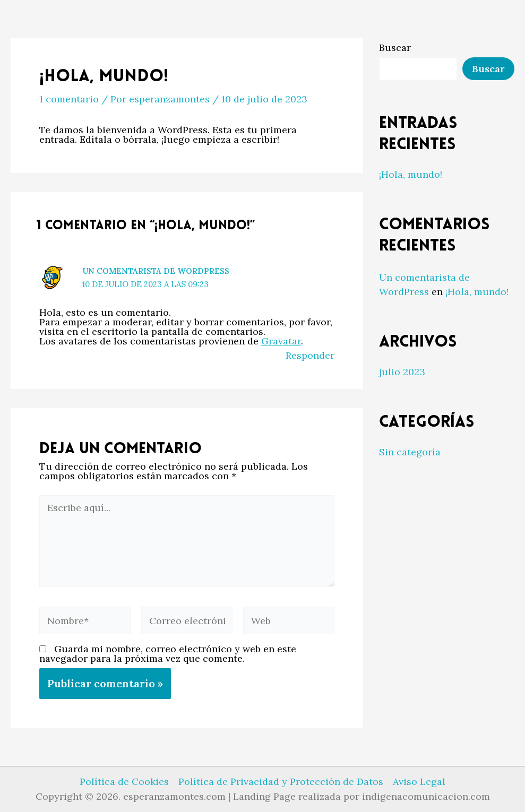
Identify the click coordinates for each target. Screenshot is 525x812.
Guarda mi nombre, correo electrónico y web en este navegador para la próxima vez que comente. (168, 654)
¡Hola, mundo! (411, 174)
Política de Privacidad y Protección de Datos (281, 782)
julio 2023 (402, 372)
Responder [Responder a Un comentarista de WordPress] (310, 355)
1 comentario (69, 99)
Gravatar (281, 341)
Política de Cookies (124, 782)
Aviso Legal (419, 782)
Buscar (395, 47)
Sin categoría (410, 452)
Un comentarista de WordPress (156, 271)
